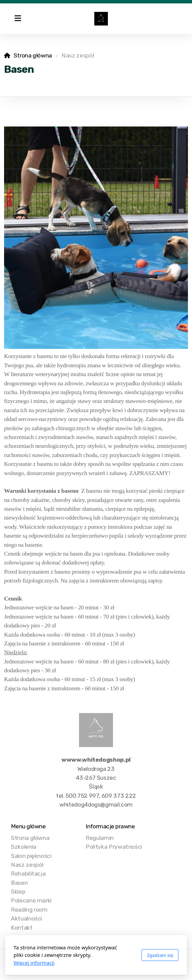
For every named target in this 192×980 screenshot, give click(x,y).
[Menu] (18, 19)
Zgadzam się (160, 955)
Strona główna (33, 55)
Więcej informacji (34, 963)
